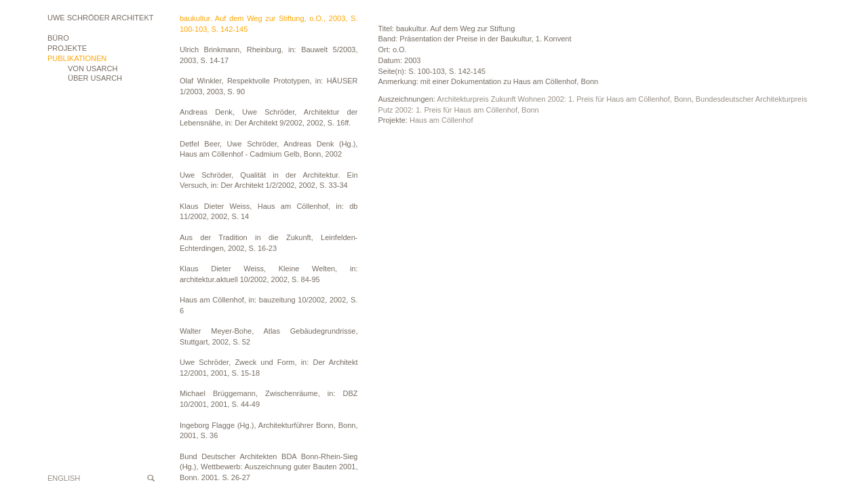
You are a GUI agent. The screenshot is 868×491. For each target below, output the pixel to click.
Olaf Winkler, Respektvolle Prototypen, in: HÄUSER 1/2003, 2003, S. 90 (269, 86)
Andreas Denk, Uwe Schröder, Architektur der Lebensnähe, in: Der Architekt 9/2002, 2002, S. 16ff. (269, 117)
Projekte (67, 48)
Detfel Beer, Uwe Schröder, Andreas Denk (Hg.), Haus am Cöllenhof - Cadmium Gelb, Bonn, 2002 (269, 149)
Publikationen (77, 58)
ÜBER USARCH (95, 78)
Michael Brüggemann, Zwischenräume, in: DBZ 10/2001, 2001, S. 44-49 (269, 399)
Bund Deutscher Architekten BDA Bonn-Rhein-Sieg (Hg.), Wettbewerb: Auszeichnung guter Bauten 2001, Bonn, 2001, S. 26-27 (269, 467)
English (64, 478)
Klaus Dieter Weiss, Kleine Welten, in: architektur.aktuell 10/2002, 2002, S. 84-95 (269, 274)
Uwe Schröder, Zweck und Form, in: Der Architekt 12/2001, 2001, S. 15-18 (269, 368)
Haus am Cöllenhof (441, 120)
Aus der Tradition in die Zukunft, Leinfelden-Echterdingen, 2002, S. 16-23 (269, 243)
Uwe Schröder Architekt (100, 18)
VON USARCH (93, 68)
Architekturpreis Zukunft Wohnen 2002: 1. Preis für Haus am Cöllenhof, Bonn (564, 99)
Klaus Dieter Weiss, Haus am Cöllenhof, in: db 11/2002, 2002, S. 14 (269, 212)
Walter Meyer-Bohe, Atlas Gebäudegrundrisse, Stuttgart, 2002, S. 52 (269, 336)
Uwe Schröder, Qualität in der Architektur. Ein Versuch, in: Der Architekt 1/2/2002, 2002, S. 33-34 (269, 180)
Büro (58, 38)
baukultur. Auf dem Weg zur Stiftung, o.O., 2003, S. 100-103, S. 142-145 (269, 24)
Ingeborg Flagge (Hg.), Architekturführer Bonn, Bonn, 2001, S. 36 (269, 431)
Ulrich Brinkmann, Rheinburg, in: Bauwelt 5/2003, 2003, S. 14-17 (269, 55)
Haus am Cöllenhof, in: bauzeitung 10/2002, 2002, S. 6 (269, 305)
